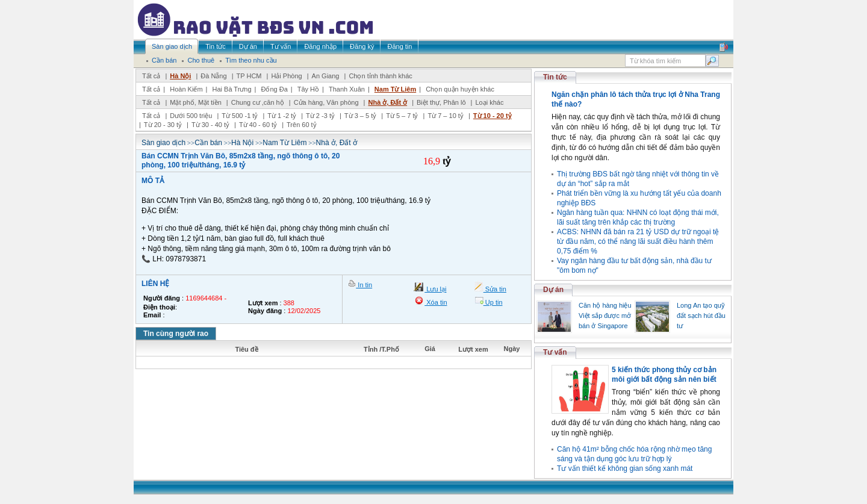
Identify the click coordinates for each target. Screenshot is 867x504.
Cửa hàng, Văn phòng (326, 102)
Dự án (553, 290)
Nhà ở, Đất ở (387, 102)
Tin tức (555, 77)
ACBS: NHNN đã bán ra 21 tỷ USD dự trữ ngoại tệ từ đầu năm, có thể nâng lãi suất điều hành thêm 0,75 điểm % (638, 241)
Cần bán (208, 143)
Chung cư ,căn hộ (258, 102)
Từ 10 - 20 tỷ (493, 116)
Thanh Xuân (347, 89)
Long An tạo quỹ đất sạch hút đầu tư (701, 316)
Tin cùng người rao (176, 334)
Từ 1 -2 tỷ (282, 116)
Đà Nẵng (213, 76)
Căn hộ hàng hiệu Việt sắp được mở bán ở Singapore (605, 316)
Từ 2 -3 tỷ (320, 116)
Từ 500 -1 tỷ (240, 116)
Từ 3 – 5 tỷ (360, 116)
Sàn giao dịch (163, 143)
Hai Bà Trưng (232, 89)
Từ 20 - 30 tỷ (163, 125)
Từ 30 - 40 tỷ (210, 125)
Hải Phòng (286, 76)
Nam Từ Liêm (395, 89)
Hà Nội (180, 76)
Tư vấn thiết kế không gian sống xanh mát (625, 468)
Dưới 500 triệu (191, 116)
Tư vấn (555, 352)
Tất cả (151, 76)
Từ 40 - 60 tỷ (258, 125)
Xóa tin (436, 302)
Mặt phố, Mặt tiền (196, 102)
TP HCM (249, 76)
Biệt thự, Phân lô (441, 102)
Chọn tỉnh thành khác (380, 76)
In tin (364, 285)
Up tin (493, 302)
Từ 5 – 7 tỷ (402, 116)
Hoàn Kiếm (186, 89)
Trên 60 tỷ (302, 125)
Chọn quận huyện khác (460, 89)
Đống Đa (275, 89)
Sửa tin (495, 289)
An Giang (326, 76)
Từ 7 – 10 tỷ (445, 116)
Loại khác (489, 102)
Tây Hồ (308, 89)
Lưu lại (435, 289)
